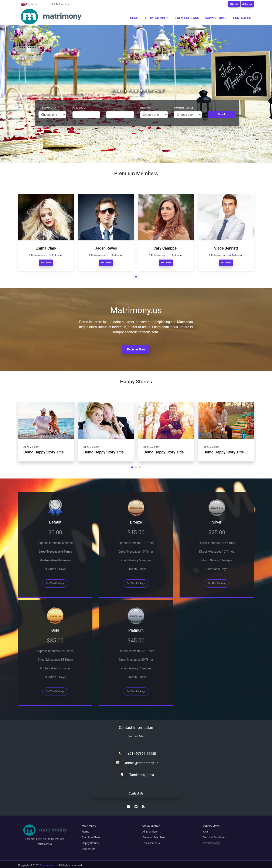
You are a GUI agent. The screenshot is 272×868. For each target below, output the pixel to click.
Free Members (151, 843)
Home (134, 18)
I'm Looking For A (49, 108)
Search (222, 114)
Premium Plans (187, 18)
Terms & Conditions (215, 837)
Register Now (136, 349)
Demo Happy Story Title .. (45, 452)
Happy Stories (216, 18)
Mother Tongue (184, 108)
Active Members (157, 18)
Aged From (79, 108)
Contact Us (242, 18)
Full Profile (46, 263)
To (108, 108)
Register (247, 4)
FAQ (205, 832)
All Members (150, 832)
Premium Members (154, 837)
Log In (234, 4)
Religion (145, 108)
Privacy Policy (211, 843)
